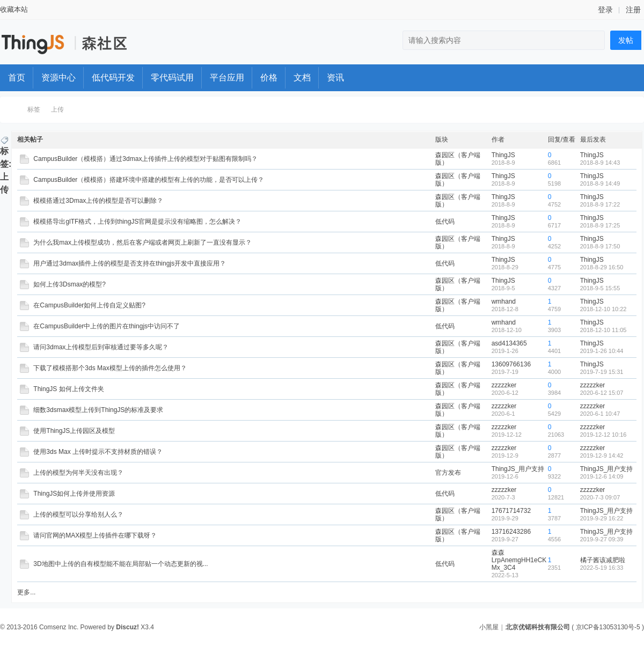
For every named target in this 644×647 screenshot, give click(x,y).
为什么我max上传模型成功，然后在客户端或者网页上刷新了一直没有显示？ (142, 242)
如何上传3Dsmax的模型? (69, 284)
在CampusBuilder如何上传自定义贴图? (89, 305)
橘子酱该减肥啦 (603, 560)
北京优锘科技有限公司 (538, 627)
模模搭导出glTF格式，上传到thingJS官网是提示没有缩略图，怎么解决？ (137, 222)
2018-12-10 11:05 (603, 330)
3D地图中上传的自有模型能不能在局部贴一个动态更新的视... (120, 564)
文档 (302, 78)
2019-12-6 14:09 (602, 476)
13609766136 (511, 364)
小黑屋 (489, 627)
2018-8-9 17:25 (600, 225)
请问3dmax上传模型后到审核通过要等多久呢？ (101, 347)
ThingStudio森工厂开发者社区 (12, 110)
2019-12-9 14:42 (602, 455)
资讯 (335, 78)
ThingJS (503, 155)
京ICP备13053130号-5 (608, 627)
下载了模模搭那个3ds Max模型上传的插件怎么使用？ (110, 368)
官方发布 (448, 473)
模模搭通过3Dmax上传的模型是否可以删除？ (98, 201)
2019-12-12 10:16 (603, 435)
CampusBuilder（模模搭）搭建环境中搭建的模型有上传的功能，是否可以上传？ (149, 180)
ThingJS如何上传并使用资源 (74, 494)
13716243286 (511, 532)
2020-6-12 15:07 (602, 393)
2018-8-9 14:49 (600, 183)
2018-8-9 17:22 (600, 204)
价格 (269, 78)
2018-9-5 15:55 (600, 288)
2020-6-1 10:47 (600, 414)
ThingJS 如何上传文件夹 (68, 389)
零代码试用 (172, 78)
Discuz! (127, 627)
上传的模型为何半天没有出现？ (78, 473)
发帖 (626, 40)
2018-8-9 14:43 (600, 163)
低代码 (445, 222)
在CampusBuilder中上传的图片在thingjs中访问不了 (107, 326)
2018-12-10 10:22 (603, 309)
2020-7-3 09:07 (600, 497)
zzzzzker (504, 385)
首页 (17, 78)
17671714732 (511, 511)
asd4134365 (509, 343)
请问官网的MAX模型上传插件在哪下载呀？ (95, 535)
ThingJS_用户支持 (518, 469)
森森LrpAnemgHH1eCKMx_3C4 (519, 560)
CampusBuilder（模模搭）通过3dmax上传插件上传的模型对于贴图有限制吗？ (145, 159)
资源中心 (58, 78)
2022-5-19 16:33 (602, 568)
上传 (57, 109)
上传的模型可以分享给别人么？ (78, 514)
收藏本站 (14, 9)
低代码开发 (113, 78)
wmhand (504, 302)
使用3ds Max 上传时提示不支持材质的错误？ (98, 452)
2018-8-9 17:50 (600, 246)
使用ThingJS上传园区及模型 (74, 431)
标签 (34, 109)
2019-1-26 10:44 (602, 351)
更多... (26, 592)
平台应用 (227, 78)
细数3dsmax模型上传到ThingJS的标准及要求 (98, 410)
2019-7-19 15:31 (602, 372)
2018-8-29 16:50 (602, 267)
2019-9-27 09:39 (602, 539)
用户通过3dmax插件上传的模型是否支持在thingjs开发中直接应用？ (130, 263)
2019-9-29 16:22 (602, 518)
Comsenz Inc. (59, 627)
